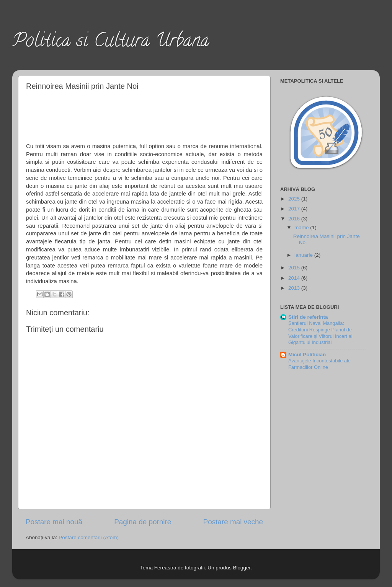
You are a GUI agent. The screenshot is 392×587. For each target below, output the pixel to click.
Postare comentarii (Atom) (89, 537)
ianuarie (304, 255)
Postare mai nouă (54, 522)
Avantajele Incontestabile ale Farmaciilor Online (319, 364)
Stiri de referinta (308, 317)
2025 (295, 199)
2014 (295, 278)
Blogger (242, 568)
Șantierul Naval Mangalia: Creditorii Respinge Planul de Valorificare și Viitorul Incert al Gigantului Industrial (320, 333)
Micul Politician (307, 355)
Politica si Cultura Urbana (111, 42)
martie (302, 227)
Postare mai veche (233, 522)
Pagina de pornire (143, 522)
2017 (295, 209)
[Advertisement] (145, 115)
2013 (295, 288)
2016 (295, 219)
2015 (295, 268)
